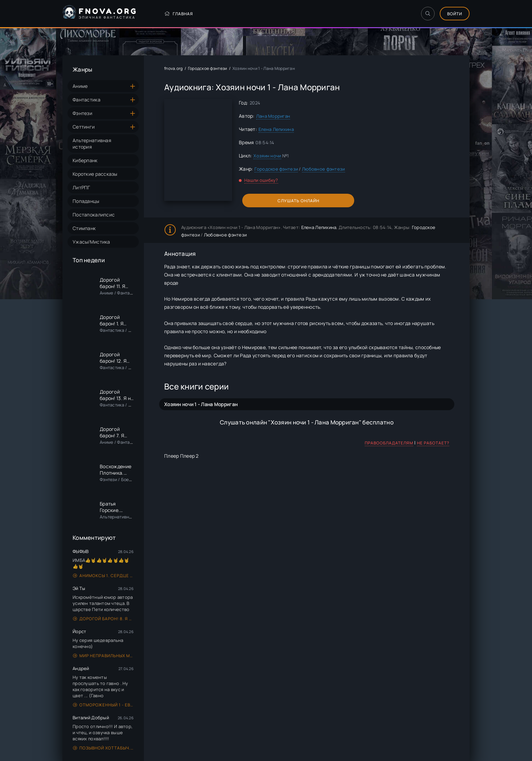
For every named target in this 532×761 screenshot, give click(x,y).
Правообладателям (389, 443)
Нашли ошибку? (261, 180)
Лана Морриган (273, 116)
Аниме (80, 86)
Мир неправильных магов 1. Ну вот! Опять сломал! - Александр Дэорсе (103, 656)
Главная (179, 14)
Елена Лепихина (276, 129)
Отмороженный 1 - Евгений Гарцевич (103, 705)
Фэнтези (82, 113)
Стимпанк (84, 228)
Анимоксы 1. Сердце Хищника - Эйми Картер (103, 576)
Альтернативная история (92, 144)
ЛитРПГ (81, 187)
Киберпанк (85, 160)
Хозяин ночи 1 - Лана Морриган (201, 404)
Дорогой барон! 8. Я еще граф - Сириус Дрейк (103, 619)
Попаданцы (86, 201)
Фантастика (87, 100)
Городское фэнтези (208, 68)
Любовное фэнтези (323, 169)
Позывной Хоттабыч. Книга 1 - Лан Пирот (103, 748)
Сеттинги (84, 127)
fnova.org (174, 68)
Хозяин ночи (267, 156)
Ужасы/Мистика (91, 242)
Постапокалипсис (94, 215)
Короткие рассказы (95, 174)
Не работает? (433, 443)
